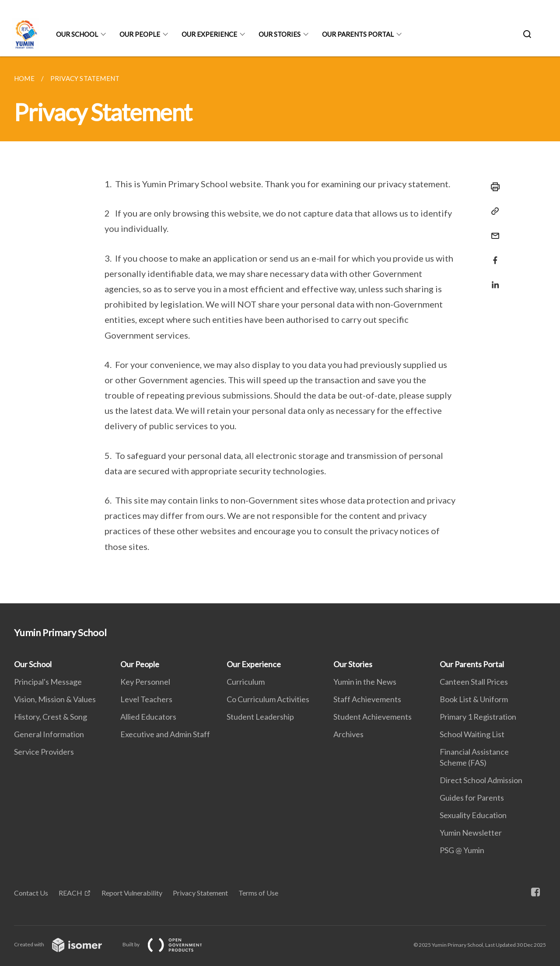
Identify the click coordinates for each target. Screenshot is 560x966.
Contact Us (31, 893)
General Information (49, 734)
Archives (348, 734)
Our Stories (280, 34)
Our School (77, 34)
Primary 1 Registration (478, 717)
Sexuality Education (473, 815)
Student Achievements (373, 717)
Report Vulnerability (132, 893)
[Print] (493, 187)
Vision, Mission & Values (55, 699)
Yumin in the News (365, 682)
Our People (140, 34)
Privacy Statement (200, 893)
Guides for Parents (472, 798)
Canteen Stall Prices (474, 682)
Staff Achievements (367, 699)
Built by (169, 944)
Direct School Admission (481, 780)
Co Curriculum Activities (268, 699)
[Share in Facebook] (493, 255)
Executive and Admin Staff (165, 734)
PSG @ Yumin (462, 850)
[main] (280, 330)
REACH (70, 893)
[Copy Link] (493, 211)
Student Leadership (260, 717)
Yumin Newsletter (471, 833)
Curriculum (246, 682)
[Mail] (493, 230)
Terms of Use (258, 893)
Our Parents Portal (358, 34)
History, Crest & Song (51, 717)
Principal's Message (48, 682)
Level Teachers (146, 699)
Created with (65, 944)
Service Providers (44, 752)
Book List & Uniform (474, 699)
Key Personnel (145, 682)
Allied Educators (148, 717)
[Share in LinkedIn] (493, 279)
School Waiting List (472, 734)
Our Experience (209, 34)
